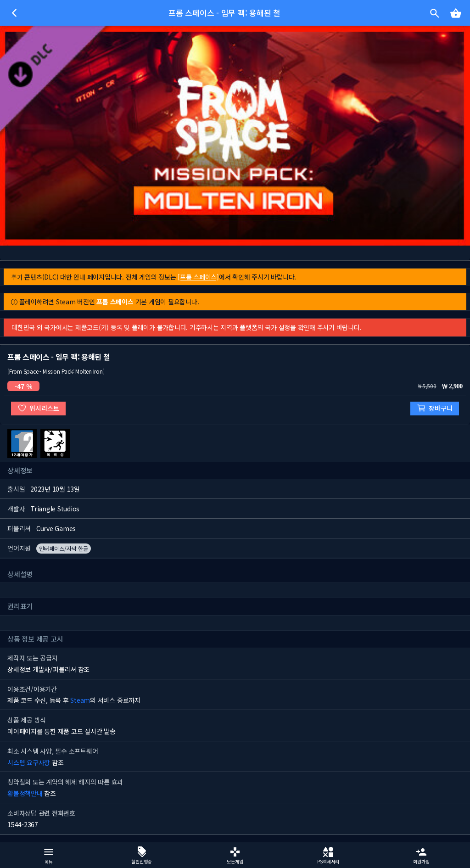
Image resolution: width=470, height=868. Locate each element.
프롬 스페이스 (115, 302)
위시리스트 (38, 408)
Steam (80, 700)
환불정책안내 (25, 793)
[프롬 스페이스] (198, 277)
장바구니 (435, 408)
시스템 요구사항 (29, 762)
